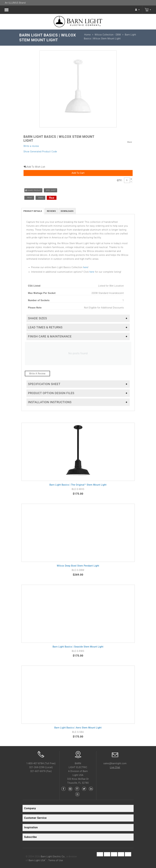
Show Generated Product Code (40, 152)
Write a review (31, 146)
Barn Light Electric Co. (53, 857)
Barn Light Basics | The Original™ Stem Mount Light (78, 485)
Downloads (67, 211)
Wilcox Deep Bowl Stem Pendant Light (78, 566)
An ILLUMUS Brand (15, 3)
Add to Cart (78, 173)
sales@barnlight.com (115, 763)
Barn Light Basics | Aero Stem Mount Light (78, 728)
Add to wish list (36, 167)
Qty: (120, 180)
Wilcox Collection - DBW (108, 35)
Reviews (51, 211)
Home (87, 35)
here (86, 267)
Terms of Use (56, 860)
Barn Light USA (38, 860)
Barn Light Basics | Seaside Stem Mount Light (78, 647)
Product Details (33, 211)
